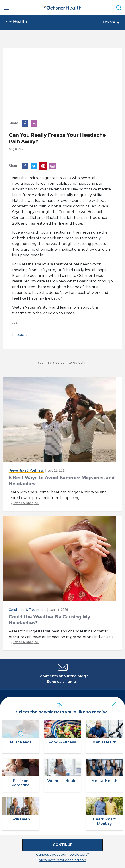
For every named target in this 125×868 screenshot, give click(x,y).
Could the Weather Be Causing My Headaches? (49, 620)
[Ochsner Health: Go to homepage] (62, 7)
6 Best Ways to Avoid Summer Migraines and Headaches (62, 481)
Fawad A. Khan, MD (26, 503)
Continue (63, 845)
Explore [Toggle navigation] (111, 22)
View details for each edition (62, 860)
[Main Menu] (6, 8)
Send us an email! (63, 682)
